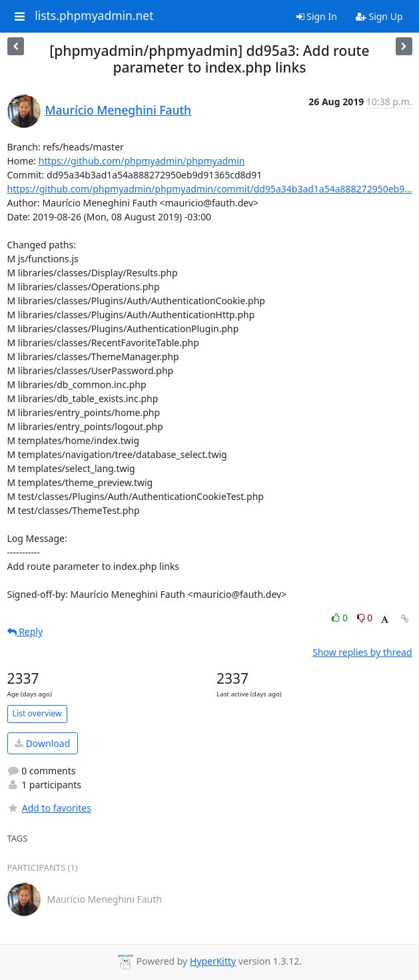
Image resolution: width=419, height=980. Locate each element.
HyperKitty (213, 961)
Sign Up (379, 16)
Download (42, 743)
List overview (37, 713)
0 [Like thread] (341, 617)
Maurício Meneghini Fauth (119, 110)
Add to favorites (49, 808)
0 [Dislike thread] (365, 617)
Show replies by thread (362, 652)
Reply (25, 631)
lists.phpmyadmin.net (94, 16)
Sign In (317, 16)
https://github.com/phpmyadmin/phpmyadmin (142, 161)
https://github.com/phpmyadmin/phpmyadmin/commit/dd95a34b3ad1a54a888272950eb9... (210, 189)
